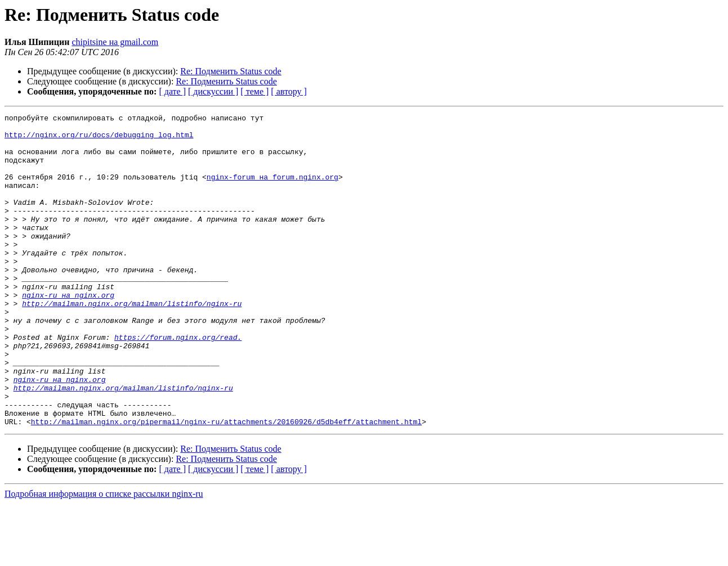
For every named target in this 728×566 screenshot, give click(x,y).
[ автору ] (289, 91)
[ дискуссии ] (213, 91)
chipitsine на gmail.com (115, 42)
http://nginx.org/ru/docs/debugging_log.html (99, 140)
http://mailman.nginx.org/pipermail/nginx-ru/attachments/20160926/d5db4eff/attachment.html (226, 484)
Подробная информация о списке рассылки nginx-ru (104, 556)
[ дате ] (172, 91)
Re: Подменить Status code (231, 71)
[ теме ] (254, 91)
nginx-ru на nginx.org (68, 332)
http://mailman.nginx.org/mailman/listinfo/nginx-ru (132, 342)
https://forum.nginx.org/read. (178, 383)
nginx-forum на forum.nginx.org (273, 190)
